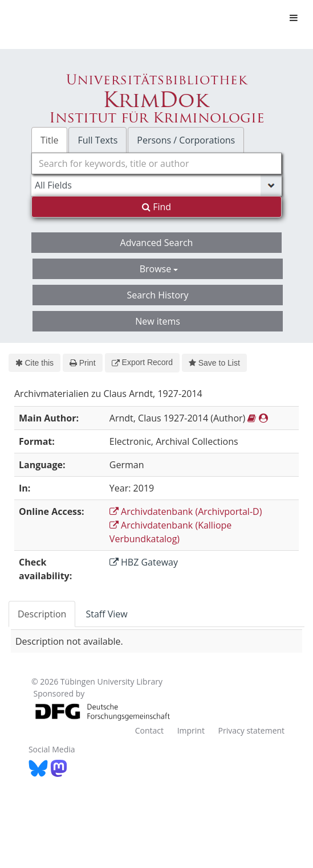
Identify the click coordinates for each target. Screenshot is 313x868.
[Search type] (156, 185)
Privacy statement (252, 730)
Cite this (34, 363)
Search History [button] (157, 295)
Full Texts (97, 140)
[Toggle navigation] (294, 18)
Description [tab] (42, 614)
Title (50, 140)
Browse (159, 269)
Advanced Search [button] (157, 243)
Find (156, 207)
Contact (149, 730)
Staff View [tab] (106, 614)
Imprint (191, 730)
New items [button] (158, 321)
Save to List (214, 363)
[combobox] (156, 163)
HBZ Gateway (144, 562)
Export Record (142, 362)
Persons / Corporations (186, 140)
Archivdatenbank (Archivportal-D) (186, 511)
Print (82, 363)
